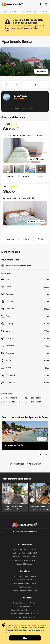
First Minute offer (25, 587)
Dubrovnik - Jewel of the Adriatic (25, 557)
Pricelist (41, 176)
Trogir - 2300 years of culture (25, 549)
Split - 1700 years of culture (25, 560)
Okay (25, 638)
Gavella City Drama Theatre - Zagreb (25, 610)
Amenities (11, 176)
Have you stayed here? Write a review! (25, 464)
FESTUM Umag (25, 606)
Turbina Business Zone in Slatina (25, 617)
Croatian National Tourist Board (25, 591)
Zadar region (37, 28)
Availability (26, 176)
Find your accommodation (25, 532)
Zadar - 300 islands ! (25, 564)
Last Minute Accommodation (25, 583)
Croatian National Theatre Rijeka (25, 603)
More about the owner (25, 109)
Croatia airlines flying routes (25, 576)
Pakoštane (26, 28)
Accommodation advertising (25, 580)
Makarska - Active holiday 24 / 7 (25, 553)
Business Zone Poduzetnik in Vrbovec (25, 614)
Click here (21, 627)
